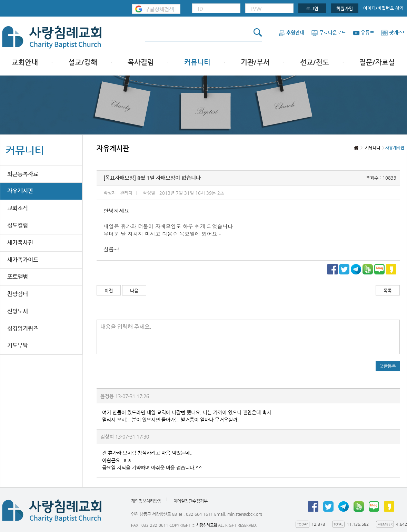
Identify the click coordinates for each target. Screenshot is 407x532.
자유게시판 (20, 191)
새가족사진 (20, 243)
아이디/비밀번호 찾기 (383, 8)
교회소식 (18, 208)
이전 (109, 290)
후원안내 (291, 32)
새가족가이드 (23, 260)
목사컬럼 (141, 62)
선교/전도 (315, 62)
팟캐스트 (394, 32)
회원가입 (345, 8)
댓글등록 (388, 366)
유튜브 (364, 32)
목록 (388, 290)
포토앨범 (18, 277)
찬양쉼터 (18, 294)
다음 (134, 290)
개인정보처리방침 (146, 501)
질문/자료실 (377, 62)
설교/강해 (83, 62)
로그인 (312, 8)
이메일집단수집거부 (191, 501)
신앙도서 (18, 311)
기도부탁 (18, 345)
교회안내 (25, 62)
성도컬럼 (18, 225)
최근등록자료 (23, 174)
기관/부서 (255, 62)
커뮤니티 (197, 62)
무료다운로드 (329, 32)
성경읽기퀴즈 (23, 328)
